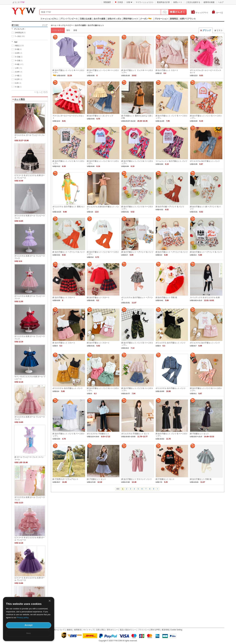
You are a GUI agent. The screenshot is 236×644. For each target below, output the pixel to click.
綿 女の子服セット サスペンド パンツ (137, 479)
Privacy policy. (23, 618)
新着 (75, 30)
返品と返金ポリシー (128, 630)
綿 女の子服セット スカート (167, 70)
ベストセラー (58, 30)
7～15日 (20, 36)
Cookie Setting (176, 630)
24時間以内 (20, 33)
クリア (45, 25)
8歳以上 (19, 45)
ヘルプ (221, 2)
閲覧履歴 (107, 2)
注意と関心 (101, 630)
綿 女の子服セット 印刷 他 (166, 297)
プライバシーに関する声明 (149, 630)
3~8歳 (18, 49)
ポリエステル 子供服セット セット (135, 434)
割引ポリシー (112, 630)
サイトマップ (89, 630)
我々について (59, 630)
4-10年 (18, 53)
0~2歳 (18, 87)
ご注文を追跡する (193, 2)
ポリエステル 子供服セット (98, 434)
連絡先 (69, 630)
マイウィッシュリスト (145, 2)
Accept (29, 625)
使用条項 (78, 630)
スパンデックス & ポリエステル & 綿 (205, 297)
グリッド (206, 30)
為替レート (178, 2)
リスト (218, 30)
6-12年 (18, 79)
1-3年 (18, 68)
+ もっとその (41, 92)
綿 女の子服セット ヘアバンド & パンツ (69, 252)
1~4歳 (18, 76)
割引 (68, 30)
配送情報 (165, 630)
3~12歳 (19, 61)
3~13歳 (19, 57)
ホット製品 (20, 99)
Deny (29, 633)
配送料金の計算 (163, 2)
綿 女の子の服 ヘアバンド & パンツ (170, 207)
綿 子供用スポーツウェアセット (65, 479)
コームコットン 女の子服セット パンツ (172, 161)
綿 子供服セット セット (200, 434)
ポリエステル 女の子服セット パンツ (205, 161)
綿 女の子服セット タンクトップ (100, 116)
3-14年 (18, 72)
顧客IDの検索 (209, 2)
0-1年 (18, 83)
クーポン (144, 19)
